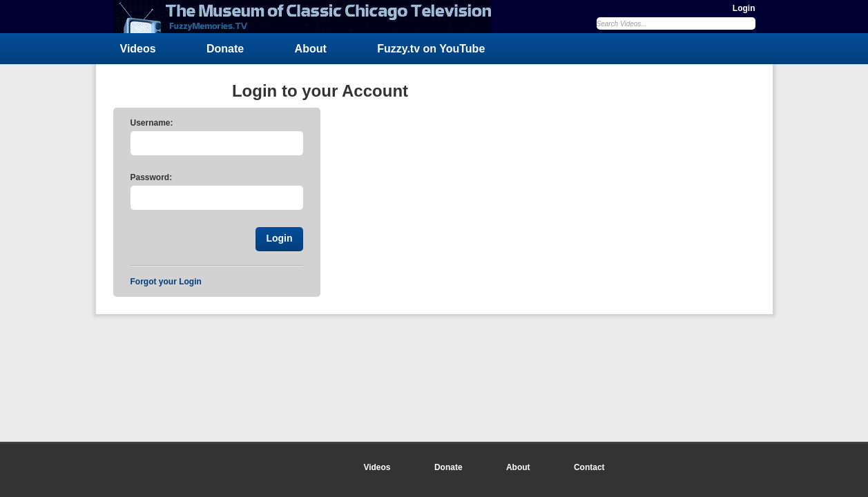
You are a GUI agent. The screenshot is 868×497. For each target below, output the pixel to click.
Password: (152, 177)
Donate (225, 49)
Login (744, 8)
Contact (589, 467)
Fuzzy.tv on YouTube (431, 49)
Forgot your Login (166, 282)
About (311, 49)
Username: (152, 123)
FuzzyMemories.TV (308, 17)
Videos (138, 49)
